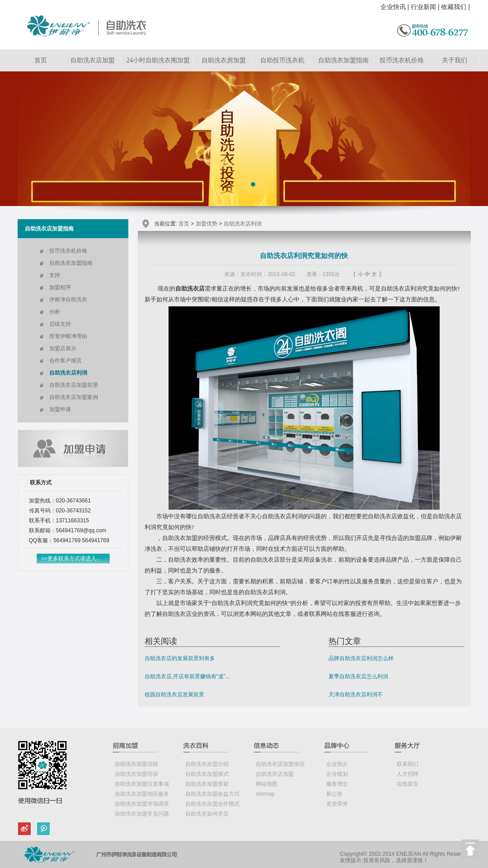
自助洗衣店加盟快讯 (280, 764)
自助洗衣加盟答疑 (207, 784)
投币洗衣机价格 (402, 60)
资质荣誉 (337, 804)
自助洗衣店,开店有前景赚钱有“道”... (187, 676)
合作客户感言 (66, 361)
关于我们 (455, 60)
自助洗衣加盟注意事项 (142, 784)
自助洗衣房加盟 (224, 60)
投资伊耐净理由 (68, 336)
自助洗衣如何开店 (207, 814)
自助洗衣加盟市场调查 (142, 804)
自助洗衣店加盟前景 (74, 385)
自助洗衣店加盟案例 (74, 397)
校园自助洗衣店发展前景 (174, 694)
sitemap (265, 794)
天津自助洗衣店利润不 (356, 694)
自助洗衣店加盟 (93, 60)
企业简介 (337, 764)
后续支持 (60, 324)
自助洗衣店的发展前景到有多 (180, 658)
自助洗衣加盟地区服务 (142, 794)
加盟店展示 (63, 348)
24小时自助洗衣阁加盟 (158, 60)
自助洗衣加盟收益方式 (212, 794)
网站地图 (267, 784)
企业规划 (337, 774)
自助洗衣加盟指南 (343, 60)
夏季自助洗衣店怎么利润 (358, 676)
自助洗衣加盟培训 (136, 774)
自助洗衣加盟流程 (136, 764)
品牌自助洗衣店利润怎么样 (361, 658)
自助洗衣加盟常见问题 (142, 814)
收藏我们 (454, 7)
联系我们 (408, 764)
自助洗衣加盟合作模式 (212, 804)
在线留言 (408, 784)
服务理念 (337, 784)
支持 (55, 275)
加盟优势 (206, 224)
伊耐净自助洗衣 (68, 300)
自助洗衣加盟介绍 (207, 764)
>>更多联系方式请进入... (71, 558)
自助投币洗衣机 (282, 60)
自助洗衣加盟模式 (207, 774)
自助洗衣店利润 (68, 373)
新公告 (334, 794)
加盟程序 (60, 287)
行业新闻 (423, 7)
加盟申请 (60, 409)
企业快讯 (393, 7)
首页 (41, 60)
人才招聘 (408, 774)
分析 (55, 312)
